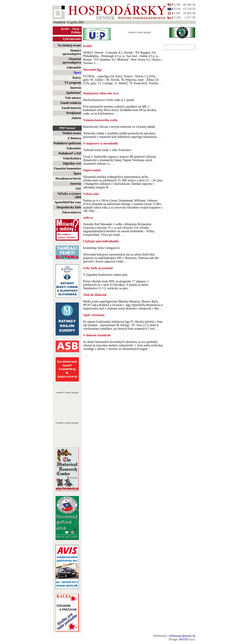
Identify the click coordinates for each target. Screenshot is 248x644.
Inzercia (76, 88)
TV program (73, 83)
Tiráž (76, 29)
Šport (77, 73)
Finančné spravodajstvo (72, 61)
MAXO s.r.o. (187, 639)
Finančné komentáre (67, 168)
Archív (65, 29)
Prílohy (76, 32)
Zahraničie (74, 67)
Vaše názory (73, 98)
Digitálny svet (72, 163)
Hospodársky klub (69, 207)
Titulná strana (71, 133)
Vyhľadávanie (72, 39)
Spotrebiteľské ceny (68, 202)
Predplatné (74, 113)
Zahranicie (74, 148)
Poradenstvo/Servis (68, 179)
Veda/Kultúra (72, 158)
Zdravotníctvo (71, 212)
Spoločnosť (74, 93)
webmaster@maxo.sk (182, 636)
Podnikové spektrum (67, 143)
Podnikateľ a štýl (70, 153)
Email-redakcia (71, 103)
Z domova (74, 138)
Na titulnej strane (69, 45)
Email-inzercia (71, 108)
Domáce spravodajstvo (72, 52)
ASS (78, 189)
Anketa (76, 118)
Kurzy (77, 78)
